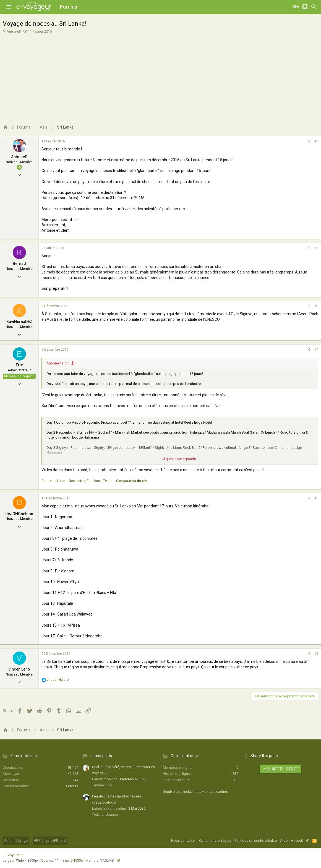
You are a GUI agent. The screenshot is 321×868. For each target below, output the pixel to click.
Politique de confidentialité (256, 840)
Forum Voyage (16, 840)
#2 (316, 248)
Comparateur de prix (132, 481)
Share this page (280, 769)
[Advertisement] (160, 75)
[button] (8, 7)
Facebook (94, 481)
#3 (316, 306)
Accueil (297, 840)
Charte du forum (54, 481)
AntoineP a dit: (58, 363)
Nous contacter (183, 840)
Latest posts (101, 756)
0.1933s (77, 860)
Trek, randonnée (105, 814)
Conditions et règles (215, 840)
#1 (316, 141)
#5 (316, 498)
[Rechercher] (314, 7)
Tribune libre (102, 785)
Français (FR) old (50, 840)
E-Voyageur (14, 855)
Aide (284, 840)
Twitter (108, 481)
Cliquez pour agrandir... (180, 459)
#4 (316, 350)
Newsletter (77, 481)
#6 (316, 654)
